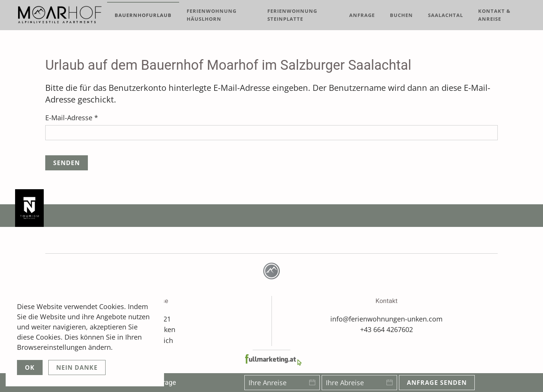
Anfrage (362, 15)
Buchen (401, 15)
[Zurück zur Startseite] (61, 15)
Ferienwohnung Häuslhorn (212, 15)
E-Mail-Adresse (72, 118)
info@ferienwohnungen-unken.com (387, 318)
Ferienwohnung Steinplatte (292, 15)
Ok (30, 367)
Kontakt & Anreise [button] (494, 15)
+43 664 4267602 (387, 329)
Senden (67, 163)
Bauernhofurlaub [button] (143, 15)
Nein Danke (77, 367)
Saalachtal (446, 15)
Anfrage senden (437, 383)
